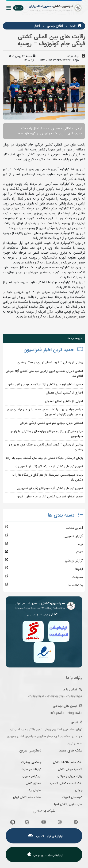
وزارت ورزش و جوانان (70, 776)
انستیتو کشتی (33, 783)
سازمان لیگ (34, 790)
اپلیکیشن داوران (32, 776)
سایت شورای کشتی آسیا (68, 804)
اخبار (37, 26)
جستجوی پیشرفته (31, 762)
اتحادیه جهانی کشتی (70, 769)
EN (18, 8)
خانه (73, 26)
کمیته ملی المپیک (72, 797)
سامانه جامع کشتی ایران (27, 797)
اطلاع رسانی (55, 26)
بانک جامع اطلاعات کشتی (68, 762)
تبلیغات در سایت (31, 769)
